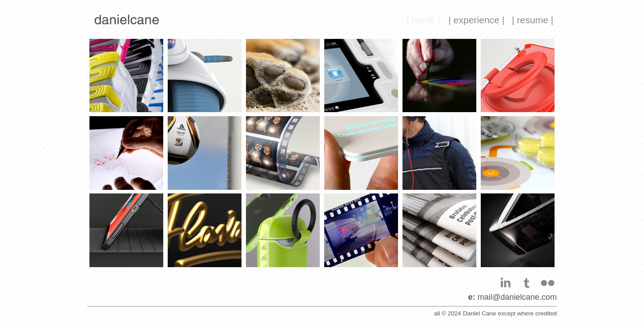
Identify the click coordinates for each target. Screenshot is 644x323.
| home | (423, 20)
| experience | (477, 20)
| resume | (533, 20)
